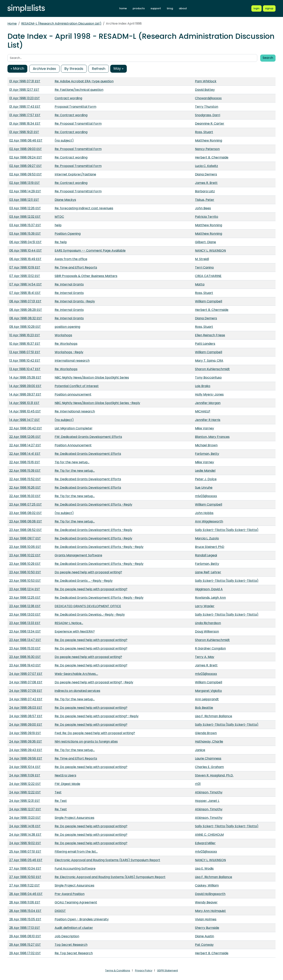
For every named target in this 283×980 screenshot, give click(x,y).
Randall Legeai (206, 555)
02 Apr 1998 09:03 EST (26, 149)
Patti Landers (205, 344)
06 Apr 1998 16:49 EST (25, 259)
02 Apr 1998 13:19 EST (25, 183)
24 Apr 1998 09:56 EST (26, 758)
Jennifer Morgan (208, 403)
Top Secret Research (71, 945)
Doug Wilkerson (207, 631)
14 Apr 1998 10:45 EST (25, 411)
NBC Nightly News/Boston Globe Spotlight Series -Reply (97, 403)
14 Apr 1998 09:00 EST (25, 386)
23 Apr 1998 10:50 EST (25, 572)
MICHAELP (203, 411)
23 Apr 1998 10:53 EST (25, 581)
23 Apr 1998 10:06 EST (25, 547)
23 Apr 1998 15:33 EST (25, 648)
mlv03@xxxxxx (206, 496)
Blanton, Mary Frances (212, 437)
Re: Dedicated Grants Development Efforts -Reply (93, 504)
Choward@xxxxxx (208, 98)
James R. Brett (206, 183)
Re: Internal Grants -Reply (75, 301)
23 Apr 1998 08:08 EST (26, 521)
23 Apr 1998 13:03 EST (25, 615)
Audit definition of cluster (74, 928)
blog (170, 8)
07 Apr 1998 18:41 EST (25, 293)
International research (72, 361)
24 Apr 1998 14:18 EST (25, 826)
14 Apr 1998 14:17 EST (25, 420)
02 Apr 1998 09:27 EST (26, 166)
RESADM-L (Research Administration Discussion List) (61, 24)
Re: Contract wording (71, 115)
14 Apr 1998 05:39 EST (25, 377)
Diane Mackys (65, 200)
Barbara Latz (205, 191)
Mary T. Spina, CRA (209, 361)
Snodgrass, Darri (208, 115)
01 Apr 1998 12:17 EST (24, 90)
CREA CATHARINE (208, 276)
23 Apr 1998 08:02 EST (26, 513)
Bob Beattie (204, 708)
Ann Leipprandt (207, 699)
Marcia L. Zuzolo (207, 538)
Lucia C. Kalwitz (206, 166)
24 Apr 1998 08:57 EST (26, 716)
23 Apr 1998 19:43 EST (25, 665)
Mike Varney (204, 428)
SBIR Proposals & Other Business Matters (86, 276)
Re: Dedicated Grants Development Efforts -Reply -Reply (99, 547)
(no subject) (64, 140)
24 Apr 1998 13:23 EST (25, 818)
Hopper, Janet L (207, 801)
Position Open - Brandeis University (82, 919)
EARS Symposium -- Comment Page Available (90, 251)
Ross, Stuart (204, 132)
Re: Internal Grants (69, 284)
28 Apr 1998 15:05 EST (25, 919)
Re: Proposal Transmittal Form (78, 124)
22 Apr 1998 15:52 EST (25, 479)
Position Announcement (73, 445)
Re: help (61, 242)
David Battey (205, 90)
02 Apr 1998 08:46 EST (26, 140)
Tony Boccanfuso (208, 377)
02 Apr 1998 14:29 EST (25, 191)
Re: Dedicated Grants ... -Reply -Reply (84, 581)
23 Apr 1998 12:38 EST (25, 606)
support (156, 8)
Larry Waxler (205, 606)
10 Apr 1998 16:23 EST (25, 335)
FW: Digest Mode (67, 784)
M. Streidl (202, 259)
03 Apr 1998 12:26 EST (25, 208)
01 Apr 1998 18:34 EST (25, 124)
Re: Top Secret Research (74, 953)
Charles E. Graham (209, 767)
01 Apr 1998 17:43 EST (25, 107)
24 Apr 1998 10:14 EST (25, 767)
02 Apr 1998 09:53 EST (26, 174)
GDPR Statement (167, 970)
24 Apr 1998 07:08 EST (26, 682)
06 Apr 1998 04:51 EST (25, 242)
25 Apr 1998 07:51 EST (25, 852)
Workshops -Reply (69, 352)
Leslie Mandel (205, 471)
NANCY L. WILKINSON (210, 251)
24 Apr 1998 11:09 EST (25, 775)
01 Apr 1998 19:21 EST (24, 132)
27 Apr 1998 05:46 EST (26, 860)
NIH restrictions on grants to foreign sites (86, 741)
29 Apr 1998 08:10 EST (25, 936)
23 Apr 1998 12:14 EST (25, 589)
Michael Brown (206, 445)
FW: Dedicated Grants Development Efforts (88, 437)
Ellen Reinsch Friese (210, 335)
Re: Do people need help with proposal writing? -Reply (97, 716)
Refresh (99, 69)
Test (58, 792)
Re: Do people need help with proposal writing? (91, 589)
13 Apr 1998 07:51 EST (25, 352)
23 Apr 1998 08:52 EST (26, 530)
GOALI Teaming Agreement (76, 902)
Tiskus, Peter (205, 200)
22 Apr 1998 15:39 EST (25, 471)
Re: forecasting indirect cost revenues (84, 208)
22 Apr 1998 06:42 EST (26, 428)
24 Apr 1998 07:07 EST (26, 674)
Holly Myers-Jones (209, 394)
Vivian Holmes (206, 919)
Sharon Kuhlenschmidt (212, 369)
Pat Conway (204, 945)
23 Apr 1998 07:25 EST (26, 504)
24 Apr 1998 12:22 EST (25, 784)
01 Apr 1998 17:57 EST (25, 115)
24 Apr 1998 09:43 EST (26, 750)
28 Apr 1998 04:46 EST (26, 894)
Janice (200, 750)
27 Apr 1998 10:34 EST (25, 868)
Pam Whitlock (206, 81)
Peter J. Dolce (206, 479)
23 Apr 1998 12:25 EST (25, 598)
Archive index (44, 69)
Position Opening (68, 234)
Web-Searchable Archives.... (76, 674)
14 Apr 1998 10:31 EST (24, 403)
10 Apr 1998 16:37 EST (25, 344)
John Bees (203, 208)
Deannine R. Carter (210, 124)
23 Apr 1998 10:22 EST (25, 555)
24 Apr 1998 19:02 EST (25, 843)
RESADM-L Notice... (69, 623)
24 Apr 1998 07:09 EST (26, 691)
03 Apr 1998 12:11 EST (24, 200)
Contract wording (68, 98)
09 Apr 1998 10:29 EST (25, 327)
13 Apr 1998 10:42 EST (25, 361)
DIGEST (60, 911)
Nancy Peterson (207, 149)
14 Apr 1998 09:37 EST (25, 394)
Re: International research (75, 411)
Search (268, 58)
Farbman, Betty (207, 454)
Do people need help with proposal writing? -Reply (94, 682)
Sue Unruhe (204, 488)
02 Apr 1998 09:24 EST (26, 157)
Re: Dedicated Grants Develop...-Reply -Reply (90, 615)
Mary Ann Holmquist (210, 911)
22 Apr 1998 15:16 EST (25, 462)
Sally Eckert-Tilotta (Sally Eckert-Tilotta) (227, 530)
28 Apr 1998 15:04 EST (25, 911)
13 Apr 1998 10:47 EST (25, 369)
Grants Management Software (78, 555)
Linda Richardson (208, 623)
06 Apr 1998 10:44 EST (26, 251)
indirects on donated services (77, 691)
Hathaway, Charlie (209, 741)
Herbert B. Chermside (212, 157)
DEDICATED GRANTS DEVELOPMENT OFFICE (88, 606)
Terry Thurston (207, 107)
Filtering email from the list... (76, 852)
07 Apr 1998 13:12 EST (25, 276)
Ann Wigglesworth (209, 521)
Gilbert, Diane (205, 242)
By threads (74, 69)
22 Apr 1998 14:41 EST (25, 454)
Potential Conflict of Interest (77, 386)
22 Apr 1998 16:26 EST (25, 488)
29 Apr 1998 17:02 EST (25, 953)
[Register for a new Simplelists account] (269, 8)
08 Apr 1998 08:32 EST (26, 318)
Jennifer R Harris (208, 420)
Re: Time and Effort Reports (76, 267)
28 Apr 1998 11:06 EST (25, 902)
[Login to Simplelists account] (256, 8)
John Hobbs (204, 513)
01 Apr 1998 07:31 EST (25, 81)
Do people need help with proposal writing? (88, 572)
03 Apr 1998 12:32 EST (25, 217)
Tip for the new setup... (72, 462)
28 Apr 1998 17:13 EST (25, 928)
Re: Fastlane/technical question (79, 90)
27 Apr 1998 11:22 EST (25, 885)
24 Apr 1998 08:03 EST (26, 708)
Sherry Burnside (207, 928)
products (139, 8)
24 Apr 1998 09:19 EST (25, 733)
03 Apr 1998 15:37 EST (25, 225)
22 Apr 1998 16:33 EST (25, 496)
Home (12, 24)
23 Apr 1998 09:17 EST (25, 538)
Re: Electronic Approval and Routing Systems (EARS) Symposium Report (110, 877)
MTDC (59, 217)
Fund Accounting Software (75, 868)
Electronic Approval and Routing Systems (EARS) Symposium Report (107, 860)
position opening (67, 327)
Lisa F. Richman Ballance (214, 716)
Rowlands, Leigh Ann (210, 598)
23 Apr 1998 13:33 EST (25, 623)
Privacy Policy (144, 970)
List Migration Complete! (74, 428)
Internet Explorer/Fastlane (75, 174)
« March (17, 68)
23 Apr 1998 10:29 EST (25, 564)
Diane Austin (204, 936)
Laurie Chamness (208, 758)
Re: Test (61, 801)
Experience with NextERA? (75, 631)
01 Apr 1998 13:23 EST (25, 98)
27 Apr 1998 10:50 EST (25, 877)
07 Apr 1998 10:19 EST (25, 267)
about (183, 8)
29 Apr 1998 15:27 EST (25, 945)
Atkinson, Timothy (209, 792)
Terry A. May (205, 657)
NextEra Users (65, 775)
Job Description (67, 936)
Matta (200, 284)
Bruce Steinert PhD (210, 547)
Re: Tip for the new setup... (75, 471)
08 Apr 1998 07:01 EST (25, 301)
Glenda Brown (206, 733)
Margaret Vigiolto (208, 691)
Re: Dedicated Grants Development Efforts (88, 454)
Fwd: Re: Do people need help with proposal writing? (95, 733)
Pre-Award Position (70, 894)
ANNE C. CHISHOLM (209, 835)
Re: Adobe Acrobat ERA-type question (84, 81)
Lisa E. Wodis (204, 868)
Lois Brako (203, 386)
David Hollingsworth (210, 894)
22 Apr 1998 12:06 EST (25, 437)
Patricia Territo (207, 217)
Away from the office (71, 259)
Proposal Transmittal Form (75, 107)
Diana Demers (206, 174)
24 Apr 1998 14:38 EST (25, 835)
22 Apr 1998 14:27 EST (25, 445)
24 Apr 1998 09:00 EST (26, 725)
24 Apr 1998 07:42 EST (26, 699)
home (123, 8)
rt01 (198, 784)
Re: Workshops (66, 344)
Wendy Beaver (206, 902)
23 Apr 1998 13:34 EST (25, 631)
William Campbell (209, 301)
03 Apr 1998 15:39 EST (25, 234)
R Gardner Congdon (210, 648)
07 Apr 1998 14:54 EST (26, 284)
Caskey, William (207, 885)
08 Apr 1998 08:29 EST (26, 310)
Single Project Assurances (74, 818)
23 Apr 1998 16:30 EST (25, 657)
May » (119, 68)
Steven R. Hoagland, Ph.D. (214, 775)
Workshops (63, 335)
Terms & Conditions (118, 970)
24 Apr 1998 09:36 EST (26, 741)
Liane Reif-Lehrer (208, 572)
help (58, 225)
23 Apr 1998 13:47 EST (25, 640)
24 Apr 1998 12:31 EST (25, 801)
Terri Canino (204, 267)
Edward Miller (205, 843)
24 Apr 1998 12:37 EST (25, 809)
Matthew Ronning (209, 140)
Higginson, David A (209, 589)
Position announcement (73, 394)
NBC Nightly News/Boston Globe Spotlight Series (92, 377)
